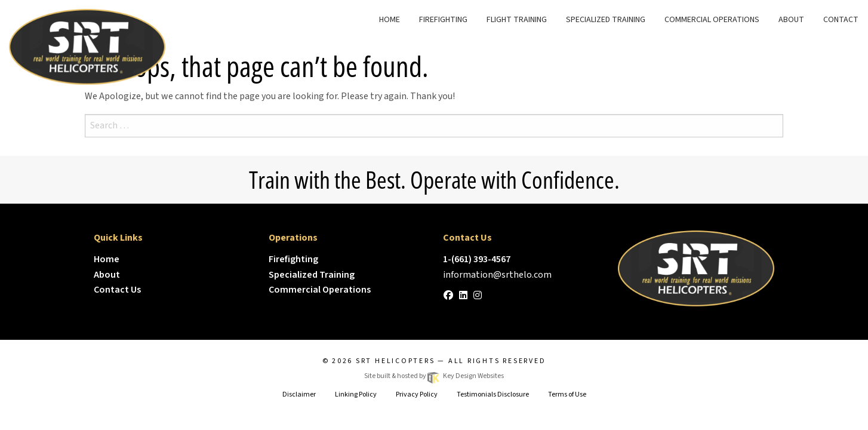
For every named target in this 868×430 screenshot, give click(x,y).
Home (107, 259)
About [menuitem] (791, 20)
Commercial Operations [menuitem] (712, 20)
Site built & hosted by (434, 376)
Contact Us (117, 290)
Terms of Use (567, 394)
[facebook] (448, 296)
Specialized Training (312, 275)
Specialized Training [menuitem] (606, 20)
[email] (497, 275)
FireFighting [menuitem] (443, 20)
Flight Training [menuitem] (517, 20)
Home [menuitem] (390, 20)
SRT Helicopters (395, 361)
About (107, 275)
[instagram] (478, 296)
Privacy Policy (417, 394)
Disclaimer (299, 394)
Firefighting (293, 259)
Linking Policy (356, 394)
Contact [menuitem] (841, 20)
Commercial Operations (320, 290)
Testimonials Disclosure (493, 394)
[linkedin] (463, 296)
